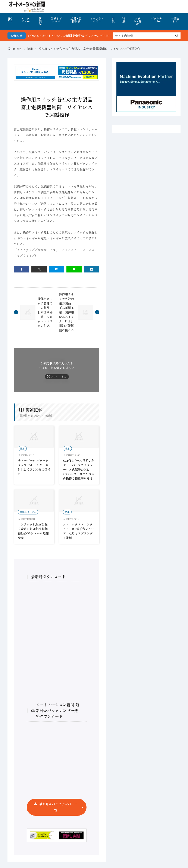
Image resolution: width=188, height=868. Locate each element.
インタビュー (26, 20)
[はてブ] (57, 269)
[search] (177, 36)
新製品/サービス (28, 512)
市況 (113, 20)
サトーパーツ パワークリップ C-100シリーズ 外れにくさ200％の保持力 (34, 467)
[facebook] (22, 269)
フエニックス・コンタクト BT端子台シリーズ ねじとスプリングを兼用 (79, 531)
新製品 (40, 21)
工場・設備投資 (76, 20)
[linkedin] (92, 269)
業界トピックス (56, 20)
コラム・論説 (137, 21)
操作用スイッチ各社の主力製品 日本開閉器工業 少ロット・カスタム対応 (45, 312)
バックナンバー (156, 20)
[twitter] (39, 269)
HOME (10, 20)
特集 (124, 20)
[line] (74, 269)
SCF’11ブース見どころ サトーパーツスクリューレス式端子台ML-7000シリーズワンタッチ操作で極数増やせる (80, 469)
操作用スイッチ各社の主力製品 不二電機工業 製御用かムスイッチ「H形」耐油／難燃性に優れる (66, 312)
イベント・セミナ (97, 20)
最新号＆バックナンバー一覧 (58, 807)
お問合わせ (175, 20)
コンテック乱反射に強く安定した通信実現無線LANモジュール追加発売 (33, 531)
